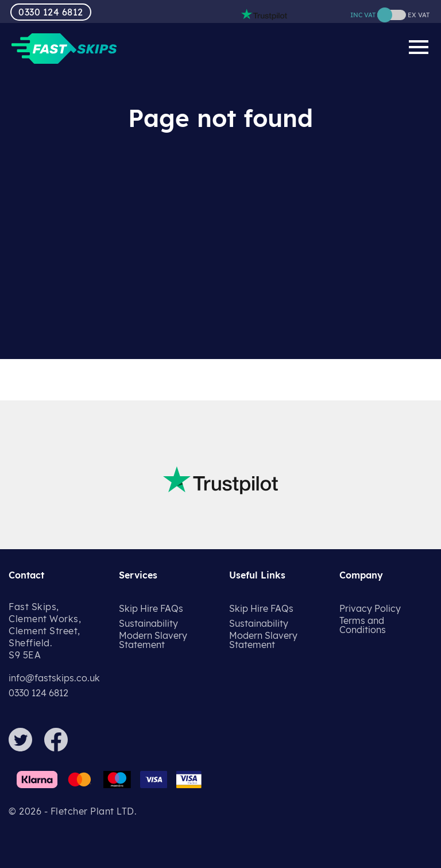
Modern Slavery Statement (153, 640)
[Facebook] (61, 748)
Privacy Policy (370, 608)
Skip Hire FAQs (151, 608)
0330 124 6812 (51, 12)
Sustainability (148, 623)
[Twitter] (25, 748)
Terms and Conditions (363, 625)
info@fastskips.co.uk (54, 678)
